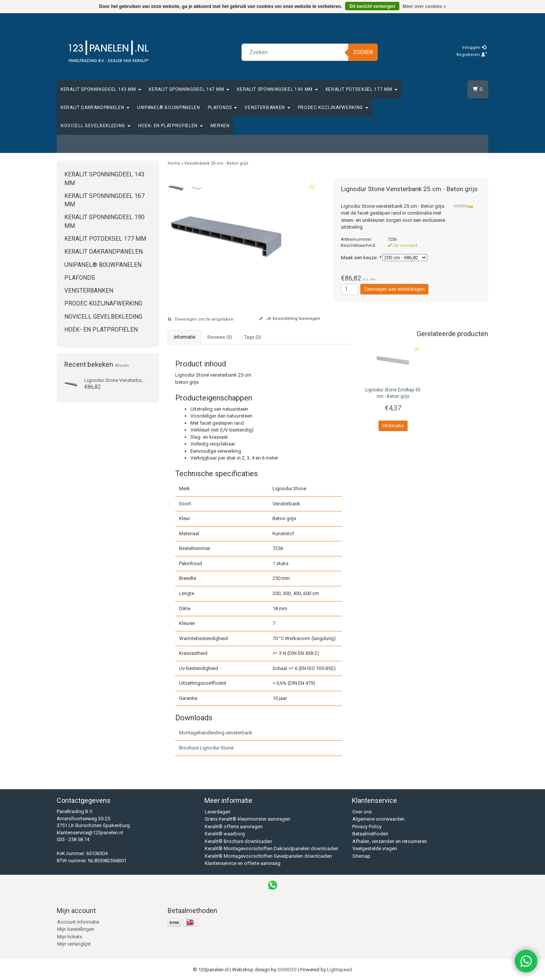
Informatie (393, 426)
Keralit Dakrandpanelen (95, 108)
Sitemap (361, 856)
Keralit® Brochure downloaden (238, 841)
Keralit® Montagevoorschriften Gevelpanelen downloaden (268, 856)
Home (174, 163)
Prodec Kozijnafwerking (333, 108)
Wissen (122, 365)
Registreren (472, 55)
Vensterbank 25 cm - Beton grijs (136, 380)
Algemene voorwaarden (378, 819)
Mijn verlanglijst (74, 944)
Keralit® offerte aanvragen (234, 827)
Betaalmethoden (370, 834)
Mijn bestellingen (76, 929)
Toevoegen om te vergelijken (201, 319)
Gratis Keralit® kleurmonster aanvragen (248, 819)
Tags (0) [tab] (253, 337)
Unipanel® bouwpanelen (169, 108)
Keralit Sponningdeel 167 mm (189, 89)
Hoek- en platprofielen (171, 126)
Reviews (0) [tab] (220, 337)
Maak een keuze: (361, 258)
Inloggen (474, 48)
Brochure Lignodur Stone (206, 748)
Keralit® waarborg (225, 834)
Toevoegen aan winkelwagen (394, 289)
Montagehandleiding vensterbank (216, 733)
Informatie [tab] (185, 337)
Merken (220, 126)
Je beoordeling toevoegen (290, 319)
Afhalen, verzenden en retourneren (390, 841)
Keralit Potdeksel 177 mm (361, 89)
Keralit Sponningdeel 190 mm (277, 89)
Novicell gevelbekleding (96, 126)
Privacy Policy (367, 827)
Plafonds (223, 108)
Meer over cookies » (424, 6)
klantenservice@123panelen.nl (90, 833)
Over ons (362, 812)
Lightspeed (339, 970)
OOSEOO (287, 970)
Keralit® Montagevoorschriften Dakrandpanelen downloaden (272, 848)
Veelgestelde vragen (375, 848)
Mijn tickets (70, 937)
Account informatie (78, 922)
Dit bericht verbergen (372, 6)
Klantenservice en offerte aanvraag (243, 863)
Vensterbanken (267, 108)
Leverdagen (218, 812)
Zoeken (363, 52)
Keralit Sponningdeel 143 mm (101, 89)
